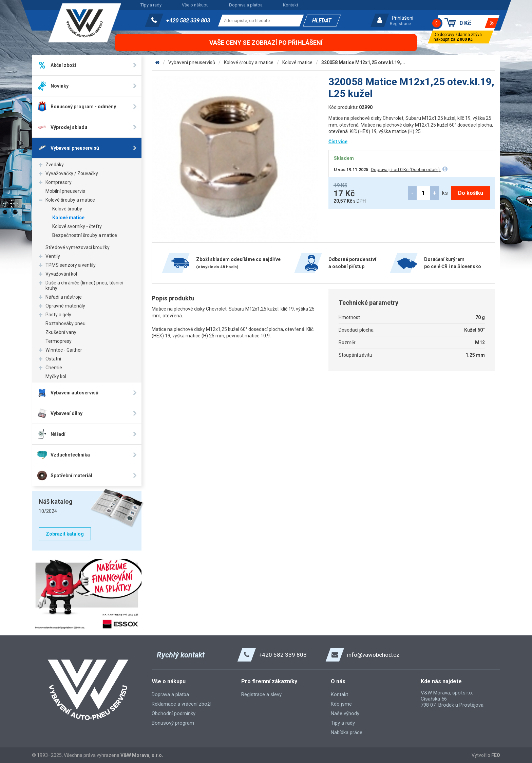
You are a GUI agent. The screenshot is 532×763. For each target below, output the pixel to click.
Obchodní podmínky (174, 713)
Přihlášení (403, 18)
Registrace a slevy (261, 694)
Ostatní (53, 359)
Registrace (400, 24)
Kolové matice (68, 218)
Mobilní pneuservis (65, 191)
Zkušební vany (61, 332)
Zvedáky (55, 165)
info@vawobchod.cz (373, 655)
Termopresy (59, 341)
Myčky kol (56, 376)
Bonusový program (173, 723)
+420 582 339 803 (188, 20)
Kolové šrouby (67, 209)
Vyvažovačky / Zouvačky (72, 173)
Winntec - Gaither (64, 350)
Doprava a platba (246, 5)
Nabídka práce (347, 732)
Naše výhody (345, 713)
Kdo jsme (341, 704)
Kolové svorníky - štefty (77, 226)
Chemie (54, 368)
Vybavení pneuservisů (192, 62)
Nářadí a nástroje (64, 297)
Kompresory (59, 182)
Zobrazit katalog (65, 534)
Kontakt (291, 5)
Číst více (338, 142)
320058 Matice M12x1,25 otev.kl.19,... (363, 62)
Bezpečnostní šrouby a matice (85, 235)
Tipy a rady (151, 5)
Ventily (53, 256)
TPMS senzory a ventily (71, 265)
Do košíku (471, 193)
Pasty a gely (58, 315)
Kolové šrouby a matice (70, 200)
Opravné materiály (65, 306)
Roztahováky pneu (65, 323)
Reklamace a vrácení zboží (181, 704)
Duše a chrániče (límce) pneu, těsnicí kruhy (84, 285)
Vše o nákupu (195, 5)
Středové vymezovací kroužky (78, 247)
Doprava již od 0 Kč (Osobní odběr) (406, 170)
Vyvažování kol (61, 274)
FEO (496, 755)
